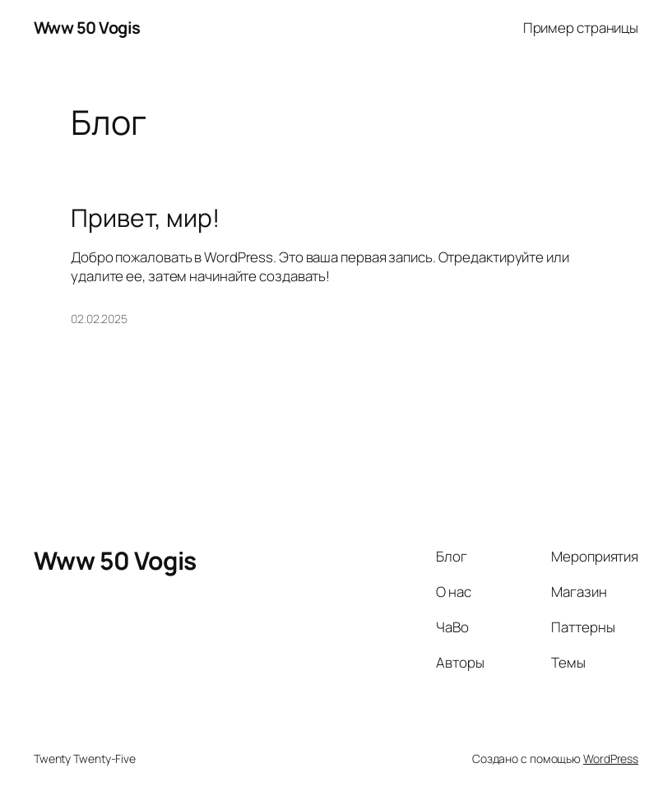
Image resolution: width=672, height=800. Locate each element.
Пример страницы (581, 28)
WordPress (611, 758)
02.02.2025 (99, 319)
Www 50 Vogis (87, 28)
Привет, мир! (145, 218)
